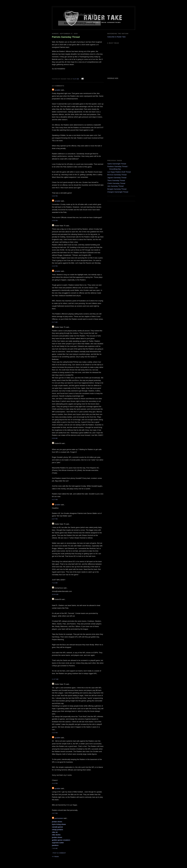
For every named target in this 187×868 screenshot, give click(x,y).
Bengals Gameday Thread (117, 189)
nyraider (57, 90)
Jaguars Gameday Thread (117, 178)
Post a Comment (59, 853)
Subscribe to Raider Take (117, 37)
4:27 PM (55, 500)
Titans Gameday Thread (116, 180)
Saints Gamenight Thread (117, 164)
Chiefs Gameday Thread (116, 183)
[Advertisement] (115, 119)
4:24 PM (55, 266)
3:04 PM (55, 196)
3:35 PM (55, 221)
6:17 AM (55, 322)
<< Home (55, 856)
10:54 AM (55, 594)
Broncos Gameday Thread (117, 175)
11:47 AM (55, 679)
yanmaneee (59, 818)
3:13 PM (55, 783)
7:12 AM (55, 583)
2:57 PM (55, 813)
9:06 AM (55, 438)
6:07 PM (55, 519)
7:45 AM (55, 848)
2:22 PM (55, 733)
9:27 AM (76, 79)
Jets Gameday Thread (115, 186)
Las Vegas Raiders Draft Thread (119, 172)
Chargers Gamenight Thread (118, 192)
